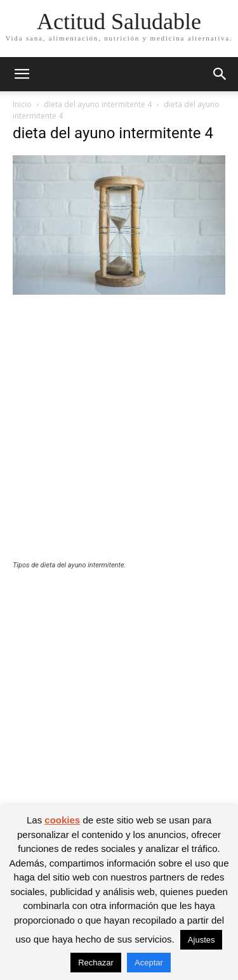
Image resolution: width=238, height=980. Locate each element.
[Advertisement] (119, 436)
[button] (22, 74)
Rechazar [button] (96, 963)
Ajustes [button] (202, 940)
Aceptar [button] (149, 963)
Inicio (22, 104)
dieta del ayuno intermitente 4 (98, 104)
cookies (62, 820)
